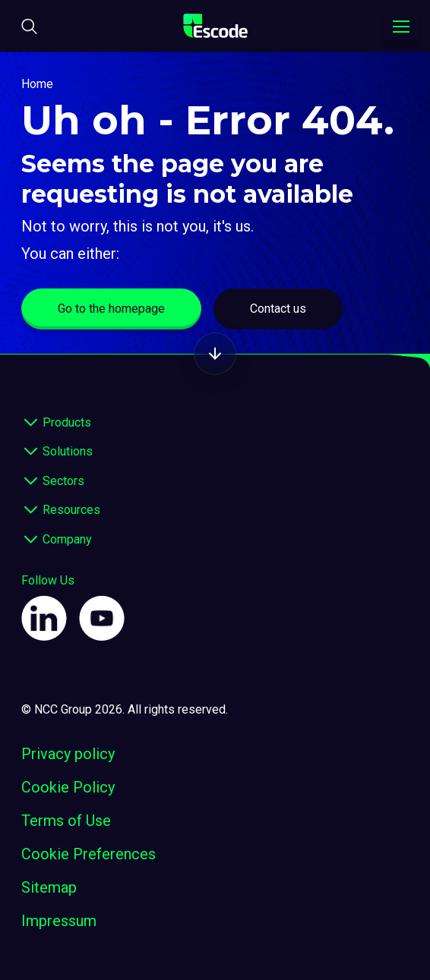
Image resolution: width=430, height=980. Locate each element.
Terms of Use (66, 821)
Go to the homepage (111, 309)
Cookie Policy (68, 787)
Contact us (278, 309)
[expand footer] (30, 423)
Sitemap (49, 887)
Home (37, 84)
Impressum (59, 921)
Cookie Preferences (89, 854)
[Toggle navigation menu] (401, 27)
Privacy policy (68, 754)
